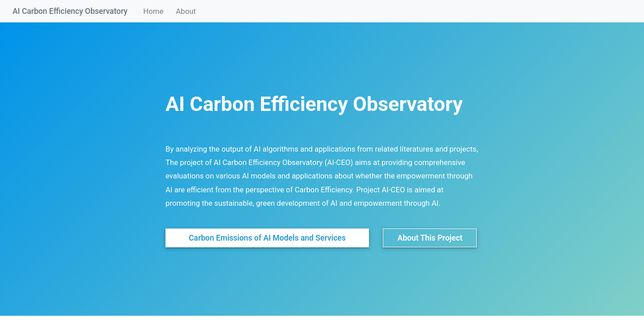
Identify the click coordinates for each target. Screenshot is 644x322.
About (186, 11)
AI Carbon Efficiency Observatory (70, 11)
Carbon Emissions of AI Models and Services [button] (267, 238)
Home (155, 11)
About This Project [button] (430, 238)
